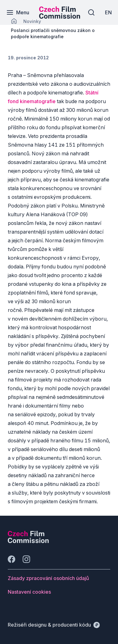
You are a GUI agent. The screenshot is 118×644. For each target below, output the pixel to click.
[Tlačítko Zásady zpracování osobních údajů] (48, 578)
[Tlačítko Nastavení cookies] (29, 592)
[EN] (108, 12)
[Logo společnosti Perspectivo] (28, 541)
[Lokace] (32, 21)
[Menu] (18, 12)
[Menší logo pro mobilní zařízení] (60, 17)
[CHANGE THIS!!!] (14, 21)
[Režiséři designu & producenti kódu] (54, 625)
